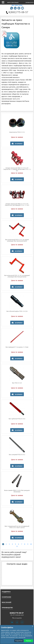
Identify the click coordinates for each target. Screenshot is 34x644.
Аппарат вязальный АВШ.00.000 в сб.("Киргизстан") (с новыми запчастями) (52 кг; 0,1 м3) (17, 169)
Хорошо (28, 641)
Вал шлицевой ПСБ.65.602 (17, 455)
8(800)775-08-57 (17, 613)
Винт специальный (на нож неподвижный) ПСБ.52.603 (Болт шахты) (17, 527)
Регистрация (15, 3)
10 (31, 544)
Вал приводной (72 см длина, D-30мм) (17, 347)
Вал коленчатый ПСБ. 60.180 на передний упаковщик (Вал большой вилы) (17, 276)
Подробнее (19, 641)
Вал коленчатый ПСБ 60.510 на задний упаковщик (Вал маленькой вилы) (17, 240)
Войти (9, 3)
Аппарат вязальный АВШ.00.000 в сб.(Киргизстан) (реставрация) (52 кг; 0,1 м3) (17, 205)
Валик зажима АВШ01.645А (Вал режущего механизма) (17, 491)
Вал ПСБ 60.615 (17, 383)
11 (17, 546)
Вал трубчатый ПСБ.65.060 (17, 419)
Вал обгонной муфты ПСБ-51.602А (17, 311)
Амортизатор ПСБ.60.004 (17, 132)
